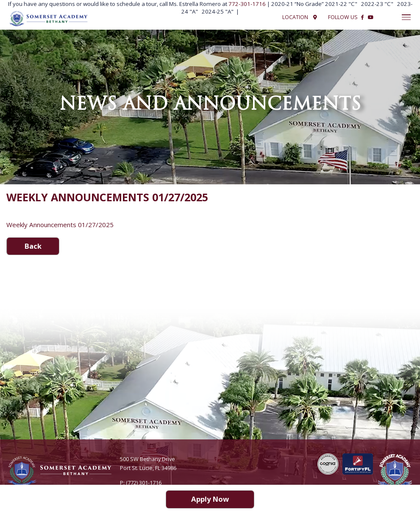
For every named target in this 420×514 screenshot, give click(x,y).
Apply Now (210, 499)
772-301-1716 (248, 4)
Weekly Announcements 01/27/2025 (60, 225)
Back (33, 246)
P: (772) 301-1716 (141, 483)
